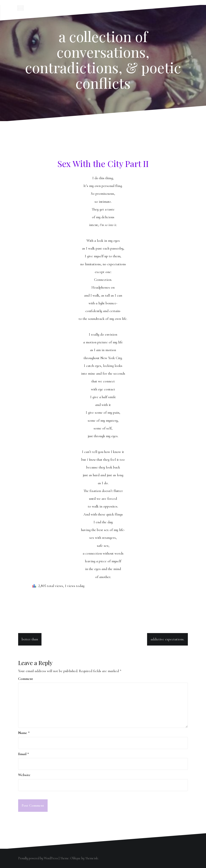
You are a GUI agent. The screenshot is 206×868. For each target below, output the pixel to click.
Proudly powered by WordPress (38, 858)
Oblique (75, 858)
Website (24, 775)
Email (24, 754)
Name (24, 733)
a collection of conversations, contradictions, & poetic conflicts (103, 59)
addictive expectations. (167, 639)
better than (30, 639)
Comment (26, 679)
